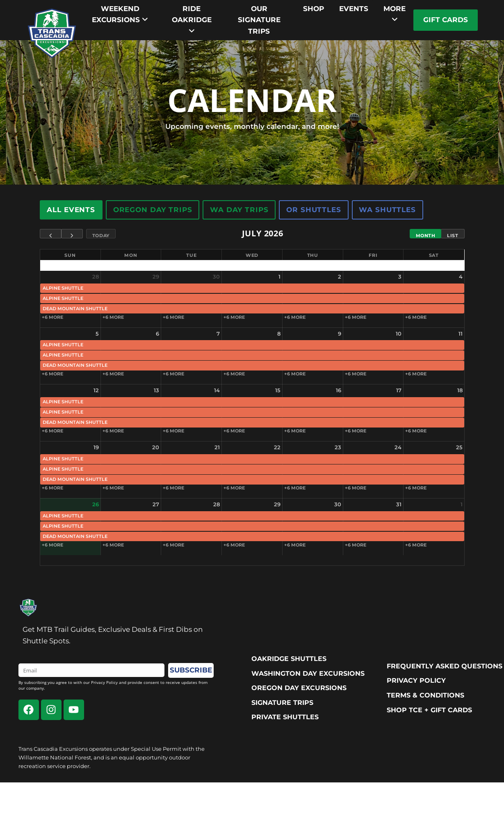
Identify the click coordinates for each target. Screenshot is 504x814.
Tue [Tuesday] (191, 255)
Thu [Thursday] (313, 255)
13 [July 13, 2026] (156, 390)
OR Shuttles (314, 210)
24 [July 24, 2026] (398, 447)
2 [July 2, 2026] (340, 277)
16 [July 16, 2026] (339, 390)
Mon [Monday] (131, 255)
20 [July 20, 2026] (156, 447)
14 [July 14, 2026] (217, 390)
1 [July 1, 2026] (279, 277)
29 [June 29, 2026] (156, 277)
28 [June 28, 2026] (96, 277)
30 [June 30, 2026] (216, 277)
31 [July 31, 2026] (399, 504)
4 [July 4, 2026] (461, 277)
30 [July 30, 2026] (338, 504)
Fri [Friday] (373, 255)
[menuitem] (120, 14)
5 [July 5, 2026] (97, 334)
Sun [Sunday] (70, 255)
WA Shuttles (388, 210)
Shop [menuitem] (314, 9)
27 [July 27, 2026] (156, 504)
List (453, 236)
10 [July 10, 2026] (399, 334)
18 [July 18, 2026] (460, 390)
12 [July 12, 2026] (96, 390)
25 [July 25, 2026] (459, 447)
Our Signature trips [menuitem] (259, 20)
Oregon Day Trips (153, 210)
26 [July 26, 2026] (96, 504)
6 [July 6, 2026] (157, 334)
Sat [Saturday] (434, 255)
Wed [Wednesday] (252, 255)
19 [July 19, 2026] (96, 447)
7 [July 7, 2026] (218, 334)
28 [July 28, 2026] (217, 504)
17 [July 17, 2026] (399, 390)
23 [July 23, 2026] (338, 447)
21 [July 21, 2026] (217, 447)
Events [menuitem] (354, 9)
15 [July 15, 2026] (278, 390)
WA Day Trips (239, 210)
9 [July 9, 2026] (340, 334)
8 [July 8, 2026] (279, 334)
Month (426, 236)
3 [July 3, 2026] (400, 277)
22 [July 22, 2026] (277, 447)
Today (101, 236)
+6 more (52, 317)
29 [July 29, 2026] (277, 504)
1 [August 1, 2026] (462, 504)
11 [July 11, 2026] (461, 334)
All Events (71, 210)
